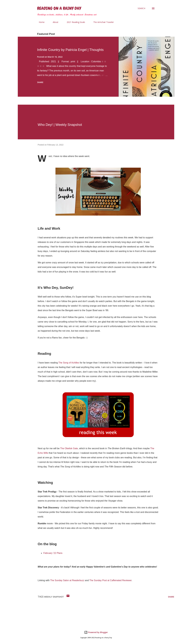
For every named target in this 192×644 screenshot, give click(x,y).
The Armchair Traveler (102, 22)
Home (40, 22)
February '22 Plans (53, 553)
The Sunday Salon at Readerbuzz (67, 580)
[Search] (141, 8)
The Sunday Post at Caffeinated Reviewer (110, 580)
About (54, 22)
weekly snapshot (54, 597)
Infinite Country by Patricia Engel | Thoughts (70, 50)
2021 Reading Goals (74, 22)
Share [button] (40, 82)
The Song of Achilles (69, 363)
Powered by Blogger (96, 632)
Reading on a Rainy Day (59, 8)
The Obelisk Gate (69, 448)
